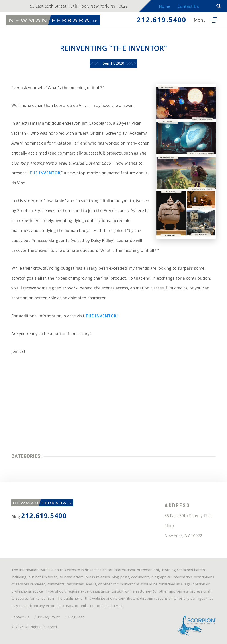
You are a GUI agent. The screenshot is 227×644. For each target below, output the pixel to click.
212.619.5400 (162, 21)
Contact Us (188, 7)
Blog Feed (76, 617)
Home (165, 7)
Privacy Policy (49, 617)
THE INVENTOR (45, 174)
